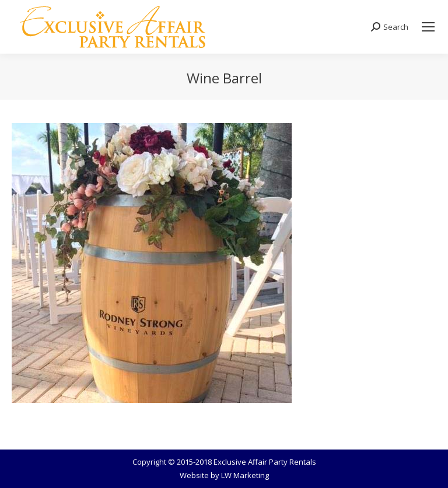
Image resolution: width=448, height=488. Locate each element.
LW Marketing (245, 475)
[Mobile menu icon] (428, 27)
